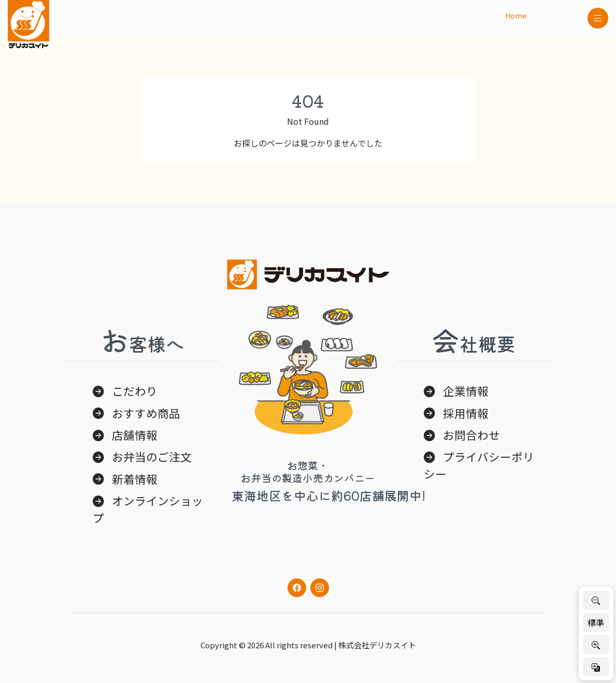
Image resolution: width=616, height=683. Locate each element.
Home (516, 16)
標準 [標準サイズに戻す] (596, 622)
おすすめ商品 (146, 413)
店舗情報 (135, 435)
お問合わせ (471, 435)
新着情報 (135, 479)
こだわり (135, 391)
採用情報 (466, 413)
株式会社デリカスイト (377, 645)
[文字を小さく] (596, 600)
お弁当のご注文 (152, 456)
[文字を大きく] (596, 644)
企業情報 (466, 391)
